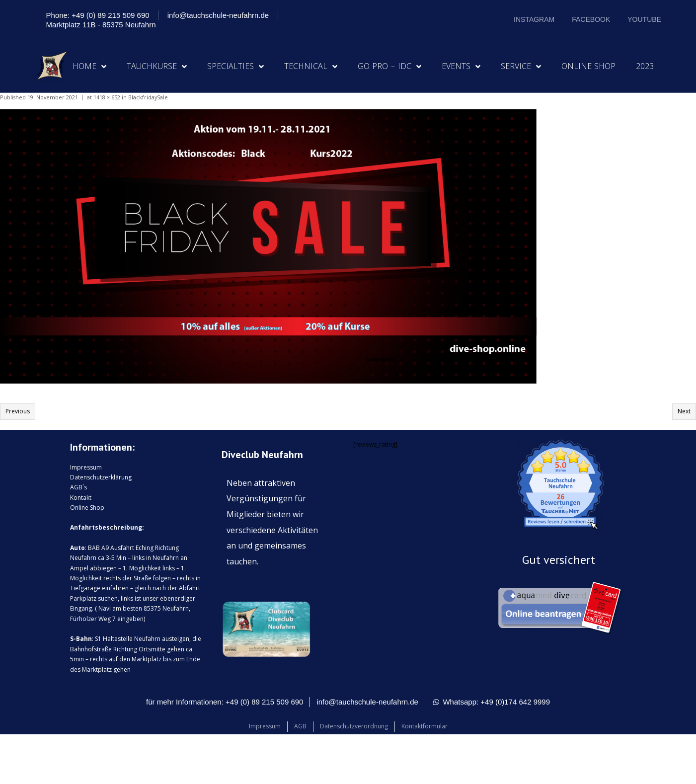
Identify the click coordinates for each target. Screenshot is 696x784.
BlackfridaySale (148, 97)
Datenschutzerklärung (101, 477)
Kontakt (81, 498)
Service (521, 67)
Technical (311, 67)
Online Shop (589, 66)
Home (89, 67)
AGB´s (78, 487)
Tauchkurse (157, 67)
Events (461, 67)
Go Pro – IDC (389, 67)
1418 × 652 (107, 97)
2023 (645, 66)
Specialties (235, 67)
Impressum (86, 467)
